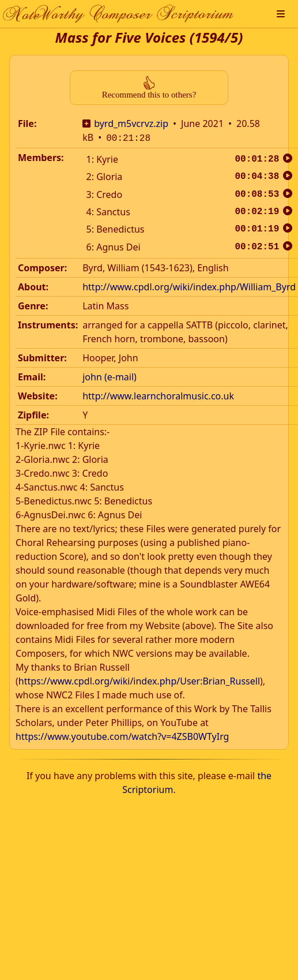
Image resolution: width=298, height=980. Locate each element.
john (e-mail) (110, 376)
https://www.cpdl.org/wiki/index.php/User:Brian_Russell (139, 680)
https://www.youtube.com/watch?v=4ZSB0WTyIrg (122, 735)
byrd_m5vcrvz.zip (131, 124)
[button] (281, 14)
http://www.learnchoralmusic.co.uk (158, 395)
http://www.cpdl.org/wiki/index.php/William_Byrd (189, 286)
